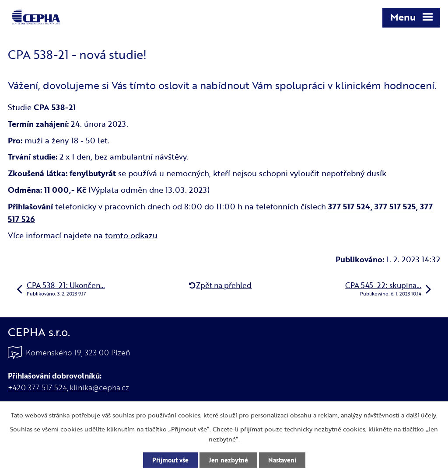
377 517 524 (349, 206)
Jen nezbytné (228, 460)
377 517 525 (395, 206)
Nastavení (282, 460)
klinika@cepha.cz (99, 387)
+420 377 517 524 (37, 387)
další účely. (422, 415)
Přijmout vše (170, 460)
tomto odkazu (131, 235)
